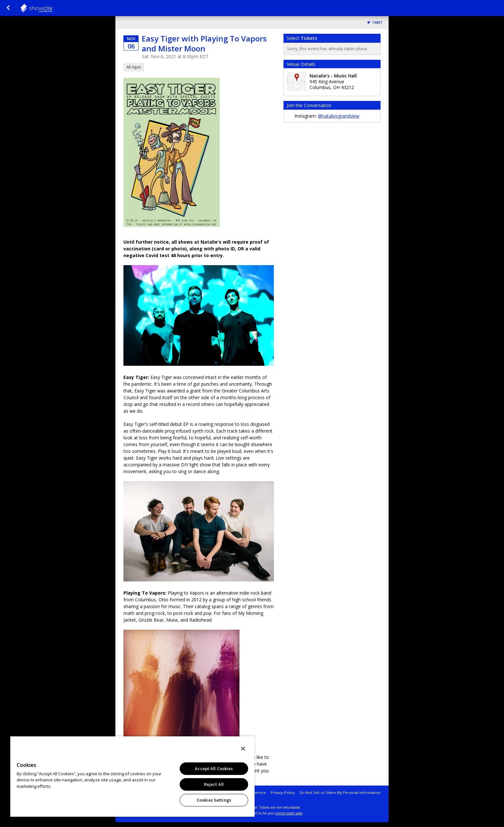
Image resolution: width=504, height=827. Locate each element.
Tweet (377, 23)
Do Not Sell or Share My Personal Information (340, 792)
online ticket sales (289, 813)
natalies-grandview (52, 8)
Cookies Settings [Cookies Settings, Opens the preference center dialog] (214, 800)
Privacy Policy (283, 792)
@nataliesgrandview (339, 116)
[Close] (243, 749)
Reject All (214, 784)
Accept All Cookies (214, 769)
